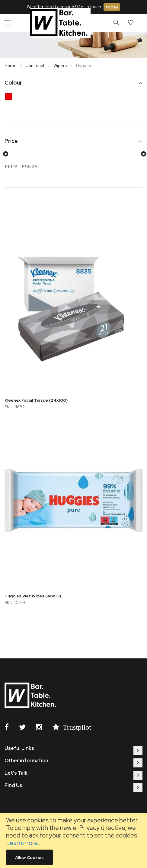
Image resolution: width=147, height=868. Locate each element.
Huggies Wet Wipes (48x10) (33, 596)
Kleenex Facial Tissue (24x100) (36, 400)
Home (11, 66)
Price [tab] (11, 141)
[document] (73, 841)
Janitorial (35, 66)
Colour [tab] (13, 83)
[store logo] (60, 23)
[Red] (10, 98)
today (112, 7)
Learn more (22, 843)
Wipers (61, 66)
